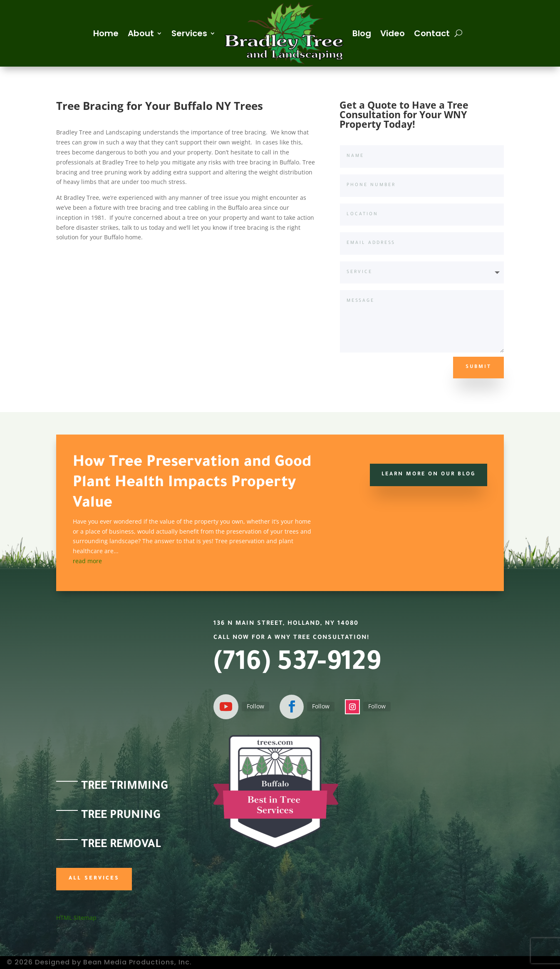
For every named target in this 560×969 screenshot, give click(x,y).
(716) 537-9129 (297, 665)
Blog (362, 33)
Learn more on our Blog (428, 475)
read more (87, 561)
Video (393, 33)
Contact (432, 33)
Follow (255, 706)
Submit (478, 367)
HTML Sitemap (76, 918)
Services (189, 33)
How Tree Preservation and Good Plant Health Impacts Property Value (192, 484)
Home (106, 33)
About (141, 33)
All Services (94, 879)
